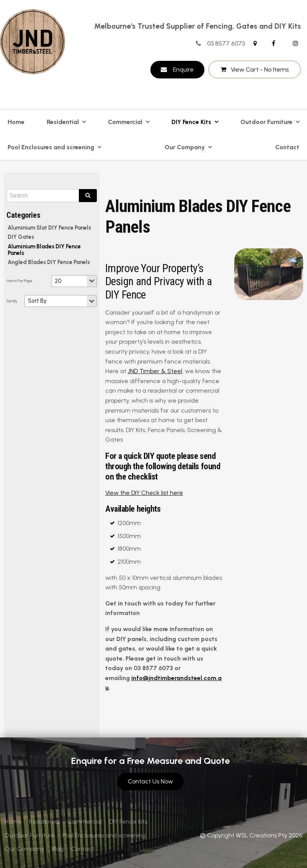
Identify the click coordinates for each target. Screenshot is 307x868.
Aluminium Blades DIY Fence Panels (44, 250)
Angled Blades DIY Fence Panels (49, 262)
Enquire (183, 69)
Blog (58, 849)
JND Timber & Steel (155, 371)
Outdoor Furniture (266, 122)
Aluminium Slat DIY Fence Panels (49, 228)
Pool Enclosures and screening (51, 147)
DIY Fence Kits (191, 122)
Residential (63, 122)
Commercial (125, 122)
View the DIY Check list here (144, 493)
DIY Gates (21, 237)
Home (16, 122)
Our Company (185, 147)
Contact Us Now (150, 781)
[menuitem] (13, 822)
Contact (287, 147)
